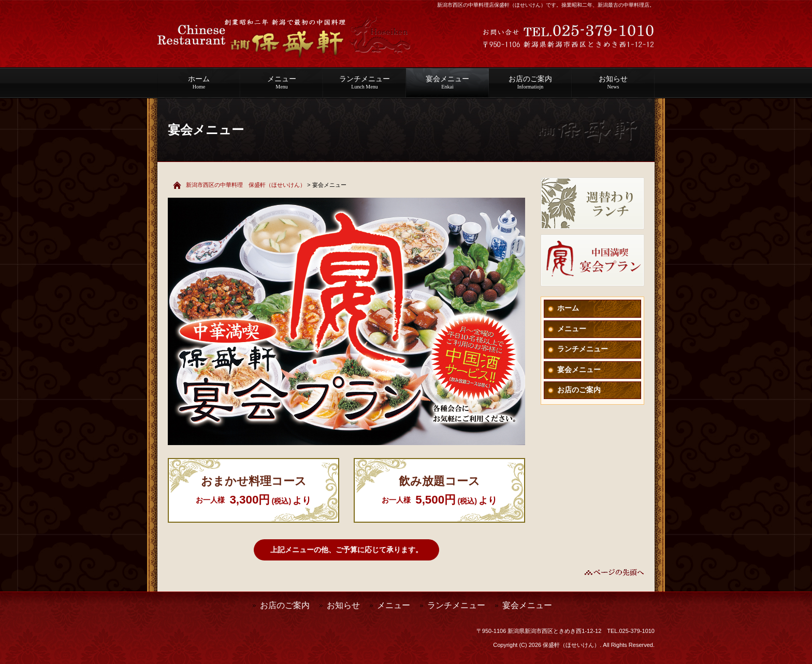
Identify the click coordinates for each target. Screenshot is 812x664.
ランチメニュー (365, 82)
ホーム (199, 82)
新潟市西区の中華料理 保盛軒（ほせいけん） (246, 185)
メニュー (282, 82)
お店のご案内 (530, 82)
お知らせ (613, 82)
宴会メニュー (447, 82)
